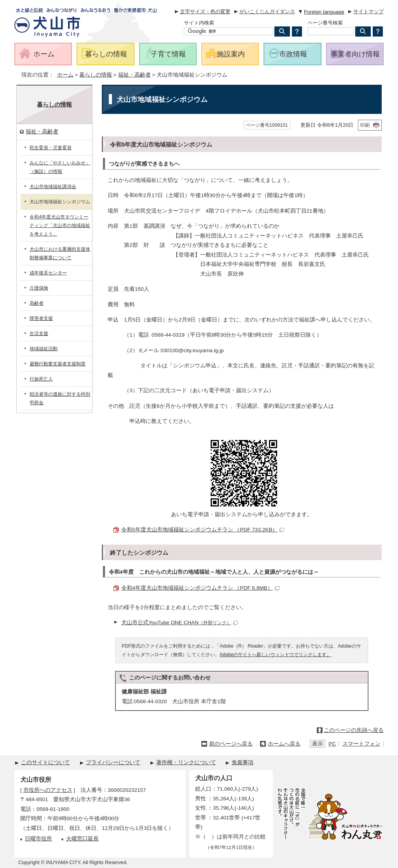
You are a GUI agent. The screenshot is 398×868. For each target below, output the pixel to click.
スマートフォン (361, 744)
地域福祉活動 (44, 349)
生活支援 (39, 334)
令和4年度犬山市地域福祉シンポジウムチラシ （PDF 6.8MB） (200, 588)
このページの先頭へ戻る (354, 730)
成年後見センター (48, 273)
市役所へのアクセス (48, 790)
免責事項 (243, 762)
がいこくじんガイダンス (267, 11)
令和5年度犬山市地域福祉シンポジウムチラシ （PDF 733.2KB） (203, 530)
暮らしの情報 (96, 75)
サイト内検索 (199, 23)
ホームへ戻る (284, 744)
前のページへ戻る (231, 744)
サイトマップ (368, 11)
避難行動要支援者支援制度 (58, 364)
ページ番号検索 (325, 23)
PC (332, 744)
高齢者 (37, 303)
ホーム (65, 75)
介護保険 (39, 288)
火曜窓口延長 (82, 839)
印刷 (365, 125)
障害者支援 (41, 318)
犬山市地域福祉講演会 (53, 187)
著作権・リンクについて (186, 762)
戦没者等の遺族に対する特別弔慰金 (60, 398)
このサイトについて (45, 762)
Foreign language (324, 12)
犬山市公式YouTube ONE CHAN (180, 623)
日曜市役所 (38, 839)
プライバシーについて (113, 762)
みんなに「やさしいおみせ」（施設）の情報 (60, 167)
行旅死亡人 (41, 379)
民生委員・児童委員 (51, 148)
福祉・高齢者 (134, 75)
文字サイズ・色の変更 (205, 11)
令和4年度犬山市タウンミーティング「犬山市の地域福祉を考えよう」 (60, 225)
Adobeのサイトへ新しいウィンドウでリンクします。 (275, 655)
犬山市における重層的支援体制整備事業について (60, 253)
